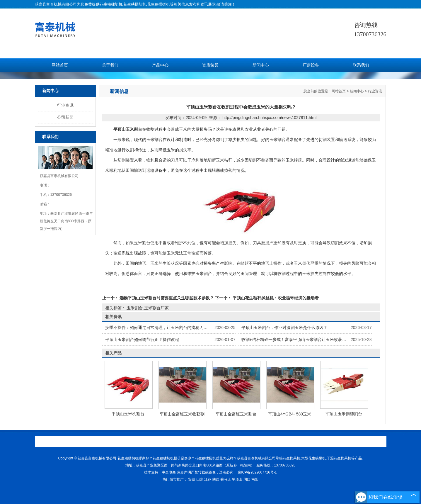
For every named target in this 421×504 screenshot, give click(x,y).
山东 (200, 479)
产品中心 (160, 65)
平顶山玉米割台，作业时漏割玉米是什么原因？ (284, 327)
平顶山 (237, 479)
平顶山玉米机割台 (128, 414)
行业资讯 (65, 105)
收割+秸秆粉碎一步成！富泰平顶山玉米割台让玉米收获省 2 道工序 (302, 340)
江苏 (208, 479)
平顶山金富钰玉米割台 (236, 414)
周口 (247, 479)
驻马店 (226, 479)
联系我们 (361, 65)
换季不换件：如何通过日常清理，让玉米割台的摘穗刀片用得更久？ (167, 327)
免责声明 (184, 472)
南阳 (255, 479)
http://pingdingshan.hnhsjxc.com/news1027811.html (269, 118)
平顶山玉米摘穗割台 (344, 414)
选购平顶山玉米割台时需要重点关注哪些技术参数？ (167, 298)
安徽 (192, 479)
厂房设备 (311, 65)
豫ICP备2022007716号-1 (257, 472)
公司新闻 (65, 117)
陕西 (216, 479)
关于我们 (110, 65)
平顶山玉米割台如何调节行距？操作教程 (142, 340)
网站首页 (60, 65)
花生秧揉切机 (111, 4)
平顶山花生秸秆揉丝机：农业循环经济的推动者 (275, 298)
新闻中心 (261, 65)
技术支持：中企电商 (160, 472)
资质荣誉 (210, 65)
